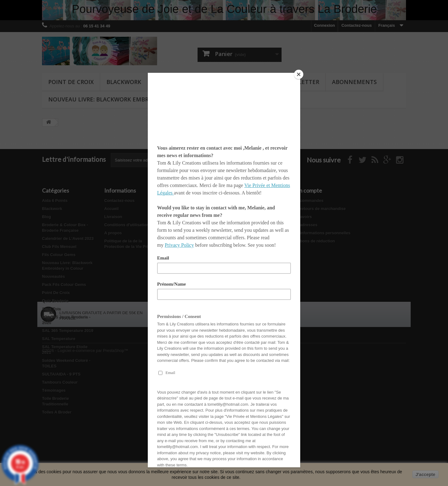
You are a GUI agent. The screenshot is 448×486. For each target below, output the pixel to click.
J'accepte (425, 474)
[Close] (299, 74)
